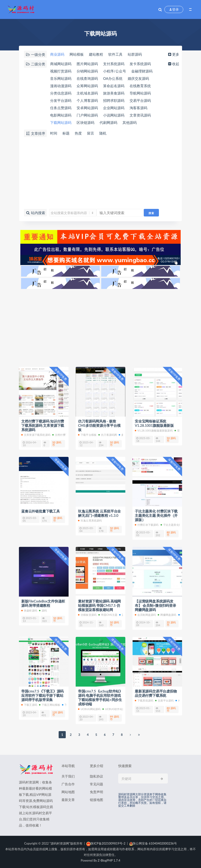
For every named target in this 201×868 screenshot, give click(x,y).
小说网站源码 (114, 115)
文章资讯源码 (140, 115)
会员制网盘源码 (145, 615)
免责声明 (96, 792)
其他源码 (130, 122)
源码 (43, 610)
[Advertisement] (100, 173)
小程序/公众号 (115, 71)
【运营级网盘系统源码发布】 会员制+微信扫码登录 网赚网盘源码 (155, 605)
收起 (173, 64)
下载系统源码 (144, 700)
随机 (103, 133)
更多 (173, 54)
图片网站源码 (87, 64)
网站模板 (77, 54)
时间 (54, 133)
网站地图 (68, 792)
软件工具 (115, 54)
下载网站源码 (61, 122)
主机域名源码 (87, 93)
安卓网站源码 (87, 108)
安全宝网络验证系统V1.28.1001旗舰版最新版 (154, 423)
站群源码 (135, 54)
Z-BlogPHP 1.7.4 (109, 860)
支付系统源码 (114, 64)
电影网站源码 (61, 115)
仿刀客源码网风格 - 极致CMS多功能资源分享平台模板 (99, 425)
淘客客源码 (138, 108)
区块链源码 (85, 122)
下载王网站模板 (50, 705)
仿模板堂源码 (87, 615)
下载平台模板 (87, 435)
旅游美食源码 (114, 93)
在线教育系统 (140, 86)
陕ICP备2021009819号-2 (106, 843)
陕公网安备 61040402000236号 (153, 843)
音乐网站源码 (61, 78)
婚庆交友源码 (138, 78)
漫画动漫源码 (61, 86)
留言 (91, 133)
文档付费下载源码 (64, 435)
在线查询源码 (87, 78)
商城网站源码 (61, 64)
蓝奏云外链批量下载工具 (41, 511)
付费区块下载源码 (147, 525)
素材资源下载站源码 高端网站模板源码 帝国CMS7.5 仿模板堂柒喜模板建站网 (99, 605)
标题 (66, 133)
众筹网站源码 (87, 86)
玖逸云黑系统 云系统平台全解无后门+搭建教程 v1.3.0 (99, 513)
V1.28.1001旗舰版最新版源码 (154, 430)
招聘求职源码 (114, 100)
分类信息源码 (61, 93)
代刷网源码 (108, 122)
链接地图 (96, 800)
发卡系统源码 (140, 64)
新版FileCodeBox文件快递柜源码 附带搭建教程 (43, 603)
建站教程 (96, 54)
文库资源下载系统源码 (36, 435)
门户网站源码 (87, 115)
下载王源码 (29, 705)
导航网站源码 (140, 93)
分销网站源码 (87, 71)
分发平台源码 (61, 100)
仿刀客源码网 (108, 435)
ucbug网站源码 (89, 709)
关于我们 (68, 776)
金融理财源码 (142, 71)
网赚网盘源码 (167, 615)
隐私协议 (96, 776)
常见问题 (96, 784)
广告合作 (68, 784)
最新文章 (68, 800)
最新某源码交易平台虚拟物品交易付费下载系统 (156, 693)
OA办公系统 (113, 78)
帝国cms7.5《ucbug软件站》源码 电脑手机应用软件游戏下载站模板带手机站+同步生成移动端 (100, 697)
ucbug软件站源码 (115, 709)
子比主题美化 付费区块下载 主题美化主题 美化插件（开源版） (156, 515)
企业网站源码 (114, 108)
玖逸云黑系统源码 (90, 520)
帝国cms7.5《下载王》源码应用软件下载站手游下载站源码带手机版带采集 (42, 695)
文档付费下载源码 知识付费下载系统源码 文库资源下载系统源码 (43, 425)
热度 (78, 133)
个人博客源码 (87, 100)
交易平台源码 (140, 100)
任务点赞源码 (61, 108)
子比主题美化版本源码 (175, 525)
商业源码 (57, 54)
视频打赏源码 (61, 71)
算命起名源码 (114, 86)
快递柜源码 (29, 610)
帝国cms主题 (108, 615)
